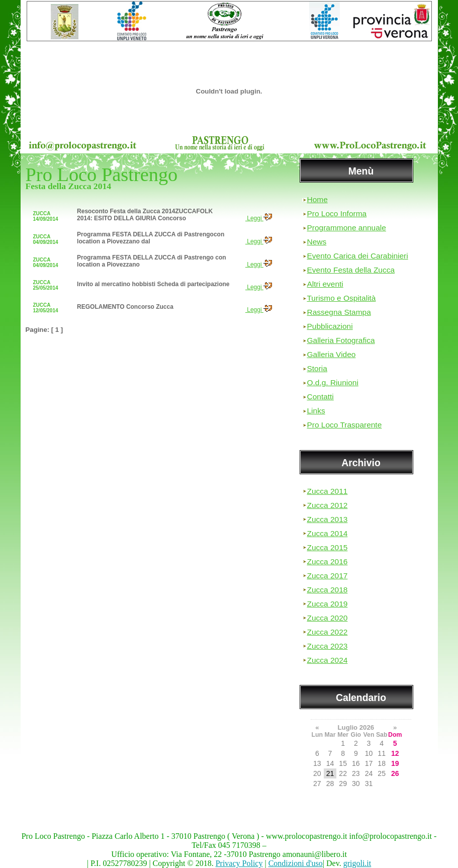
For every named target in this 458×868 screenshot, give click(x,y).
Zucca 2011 (328, 491)
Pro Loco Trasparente (345, 425)
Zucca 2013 (328, 519)
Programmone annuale (347, 228)
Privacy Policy (239, 863)
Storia (317, 368)
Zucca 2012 (328, 505)
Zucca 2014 (328, 533)
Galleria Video (332, 354)
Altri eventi (325, 284)
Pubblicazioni (330, 326)
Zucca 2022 (328, 632)
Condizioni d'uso (296, 863)
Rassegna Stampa (339, 312)
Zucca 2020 (328, 618)
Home (317, 199)
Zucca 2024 (328, 660)
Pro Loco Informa (337, 213)
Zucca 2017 (328, 576)
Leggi (259, 218)
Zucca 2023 (328, 646)
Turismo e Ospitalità (342, 298)
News (317, 242)
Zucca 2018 (328, 590)
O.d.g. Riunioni (333, 382)
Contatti (320, 397)
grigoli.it (357, 863)
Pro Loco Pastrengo (102, 175)
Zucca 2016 (328, 561)
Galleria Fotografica (341, 340)
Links (316, 411)
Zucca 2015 (328, 547)
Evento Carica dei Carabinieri (358, 256)
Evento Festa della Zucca (351, 270)
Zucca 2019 (328, 604)
